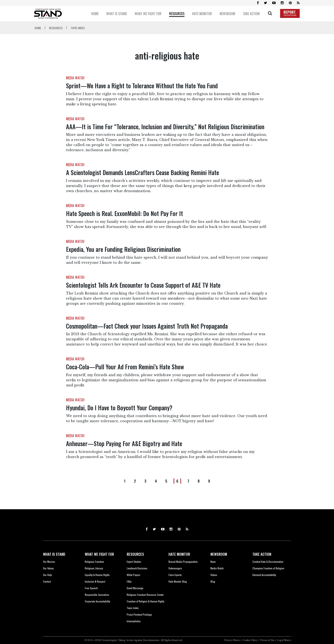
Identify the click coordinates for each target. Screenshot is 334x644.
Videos (214, 575)
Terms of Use (267, 640)
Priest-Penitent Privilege (139, 614)
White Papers (134, 575)
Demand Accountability (264, 575)
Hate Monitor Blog (178, 581)
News (213, 562)
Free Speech (91, 588)
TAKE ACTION (262, 554)
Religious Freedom (94, 562)
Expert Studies (134, 562)
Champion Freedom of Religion (268, 568)
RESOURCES (135, 554)
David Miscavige (135, 588)
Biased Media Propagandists (183, 562)
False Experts (175, 575)
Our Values (48, 568)
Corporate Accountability (97, 601)
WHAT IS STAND (54, 554)
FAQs (129, 581)
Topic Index (133, 608)
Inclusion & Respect (95, 581)
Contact (47, 581)
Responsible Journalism (97, 595)
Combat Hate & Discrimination (268, 562)
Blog (213, 581)
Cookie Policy (250, 640)
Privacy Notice (232, 640)
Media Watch (217, 568)
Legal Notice (284, 640)
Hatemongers (175, 568)
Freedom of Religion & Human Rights (146, 601)
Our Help (48, 575)
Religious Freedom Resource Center (145, 595)
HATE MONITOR (179, 554)
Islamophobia (134, 621)
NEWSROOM (219, 554)
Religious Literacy (94, 568)
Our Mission (49, 562)
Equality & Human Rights (97, 575)
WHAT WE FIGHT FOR (99, 554)
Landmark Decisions (137, 568)
